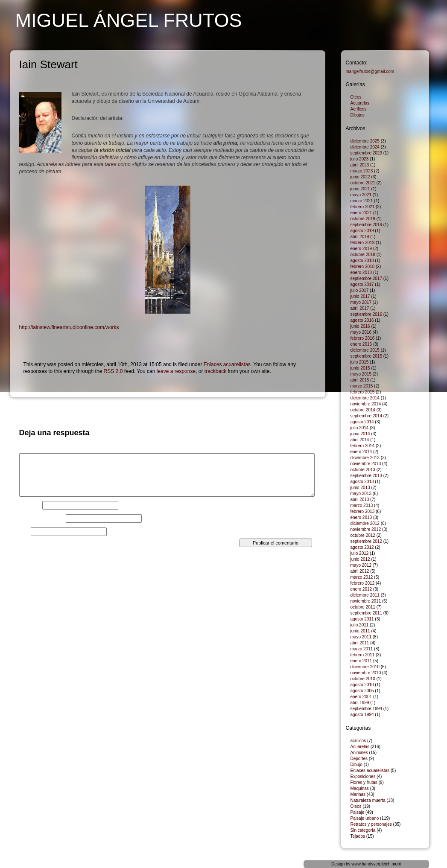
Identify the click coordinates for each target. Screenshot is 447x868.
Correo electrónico (42, 518)
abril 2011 (360, 643)
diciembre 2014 (365, 398)
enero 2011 (361, 661)
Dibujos (358, 115)
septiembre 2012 (367, 541)
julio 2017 (360, 290)
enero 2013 (361, 517)
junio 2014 (360, 434)
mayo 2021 (361, 195)
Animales (359, 753)
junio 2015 (360, 368)
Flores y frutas (364, 782)
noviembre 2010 (366, 673)
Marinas (358, 794)
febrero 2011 (363, 655)
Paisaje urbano (365, 818)
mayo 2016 (361, 332)
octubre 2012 (363, 535)
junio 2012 (360, 559)
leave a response (176, 371)
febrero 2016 (363, 338)
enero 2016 (361, 344)
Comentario (34, 451)
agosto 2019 (362, 231)
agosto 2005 (362, 691)
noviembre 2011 (366, 601)
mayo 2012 (361, 565)
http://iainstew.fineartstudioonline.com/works (69, 327)
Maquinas (360, 788)
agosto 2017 (362, 284)
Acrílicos (359, 109)
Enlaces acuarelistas (227, 364)
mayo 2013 (361, 494)
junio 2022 (360, 177)
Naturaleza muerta (368, 800)
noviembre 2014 (366, 404)
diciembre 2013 (365, 458)
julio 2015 (360, 362)
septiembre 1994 (367, 709)
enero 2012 (361, 589)
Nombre (30, 505)
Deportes (359, 759)
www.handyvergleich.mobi (376, 864)
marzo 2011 (362, 649)
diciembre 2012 (365, 523)
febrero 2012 (363, 583)
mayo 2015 (361, 374)
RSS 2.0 (113, 371)
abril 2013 (360, 500)
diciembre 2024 (365, 147)
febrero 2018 (363, 267)
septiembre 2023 (367, 153)
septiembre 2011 (367, 613)
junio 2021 (360, 189)
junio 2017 (360, 296)
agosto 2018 (362, 261)
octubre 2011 (363, 607)
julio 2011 (360, 625)
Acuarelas (360, 103)
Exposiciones (363, 776)
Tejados (358, 836)
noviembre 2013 (366, 464)
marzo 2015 (362, 386)
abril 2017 (360, 308)
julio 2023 (360, 159)
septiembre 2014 (367, 416)
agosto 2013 (362, 482)
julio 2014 (360, 428)
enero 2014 (361, 452)
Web (24, 532)
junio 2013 (360, 488)
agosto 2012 (362, 547)
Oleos (356, 97)
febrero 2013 (363, 511)
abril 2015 (360, 380)
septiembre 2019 (367, 225)
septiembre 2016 (367, 314)
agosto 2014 (362, 422)
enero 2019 (361, 249)
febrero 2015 (363, 392)
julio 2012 (360, 553)
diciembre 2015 (365, 350)
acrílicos (358, 741)
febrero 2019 (363, 243)
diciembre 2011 (365, 595)
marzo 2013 (362, 505)
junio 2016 (360, 326)
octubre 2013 (363, 470)
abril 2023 (360, 165)
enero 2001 (361, 697)
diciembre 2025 (365, 141)
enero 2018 (361, 272)
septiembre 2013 (367, 476)
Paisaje (358, 812)
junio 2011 (360, 631)
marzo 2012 (362, 577)
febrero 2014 (363, 446)
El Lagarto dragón (38, 408)
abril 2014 (360, 440)
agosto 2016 (362, 320)
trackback (215, 371)
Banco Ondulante (299, 408)
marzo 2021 (362, 201)
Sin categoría (363, 830)
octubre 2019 (363, 219)
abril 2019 (360, 237)
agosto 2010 (362, 685)
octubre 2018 (363, 255)
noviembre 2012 (366, 529)
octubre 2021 (363, 183)
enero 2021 (361, 213)
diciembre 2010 (365, 667)
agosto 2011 (362, 619)
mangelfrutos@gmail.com (370, 71)
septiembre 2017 (367, 278)
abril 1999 (360, 703)
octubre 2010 (363, 679)
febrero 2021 (363, 207)
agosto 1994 (362, 715)
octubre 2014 (363, 410)
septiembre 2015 (367, 356)
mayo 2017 (361, 302)
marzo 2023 (362, 171)
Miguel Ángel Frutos (129, 20)
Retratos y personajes (371, 824)
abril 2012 (360, 571)
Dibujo (356, 765)
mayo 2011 (361, 637)
